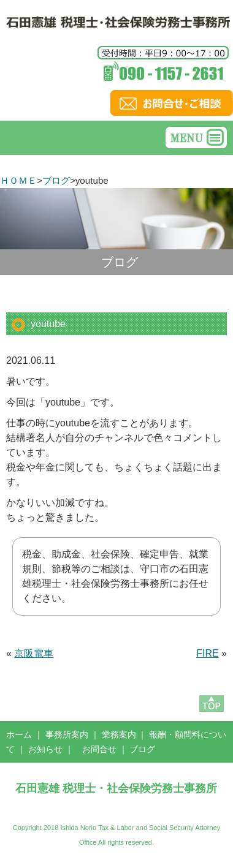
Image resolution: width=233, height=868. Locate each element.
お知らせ (45, 749)
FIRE (207, 653)
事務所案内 (67, 734)
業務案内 (119, 734)
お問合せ (99, 749)
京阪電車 (34, 653)
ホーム (19, 734)
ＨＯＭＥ (18, 180)
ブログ (56, 180)
